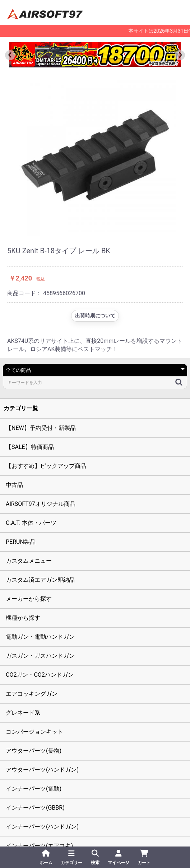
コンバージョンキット (34, 732)
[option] (95, 156)
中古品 (14, 485)
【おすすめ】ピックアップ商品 (46, 466)
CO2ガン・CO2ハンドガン (40, 675)
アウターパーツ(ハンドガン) (42, 770)
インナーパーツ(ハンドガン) (42, 827)
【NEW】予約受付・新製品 (41, 428)
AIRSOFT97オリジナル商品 (41, 504)
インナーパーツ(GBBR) (35, 808)
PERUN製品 (21, 542)
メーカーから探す (29, 599)
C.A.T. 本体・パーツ (31, 523)
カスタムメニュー (29, 561)
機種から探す (23, 618)
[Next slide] (180, 55)
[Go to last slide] (10, 55)
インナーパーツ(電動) (34, 789)
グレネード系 (23, 713)
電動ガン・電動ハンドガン (40, 637)
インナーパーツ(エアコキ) (39, 846)
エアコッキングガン (32, 694)
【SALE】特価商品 (30, 447)
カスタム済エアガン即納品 (40, 580)
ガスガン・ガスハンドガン (40, 656)
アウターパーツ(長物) (34, 751)
